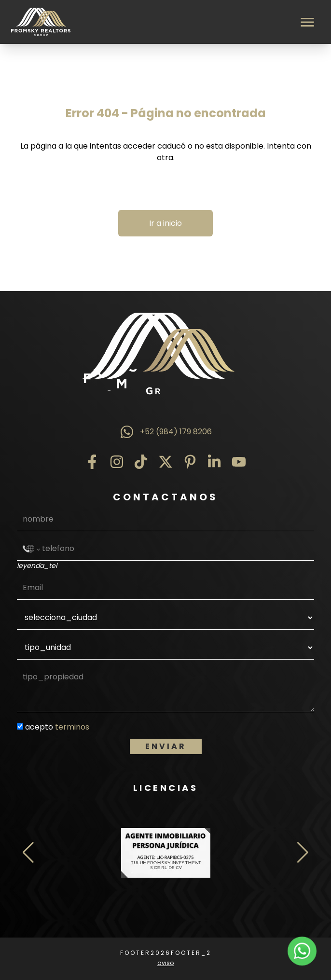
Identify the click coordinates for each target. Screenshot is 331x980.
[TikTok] (141, 462)
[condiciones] (20, 726)
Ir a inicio (165, 223)
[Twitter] (165, 462)
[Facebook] (92, 462)
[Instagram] (117, 462)
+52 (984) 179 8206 (166, 432)
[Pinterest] (190, 462)
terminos (72, 727)
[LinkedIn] (214, 462)
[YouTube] (239, 462)
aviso (165, 963)
